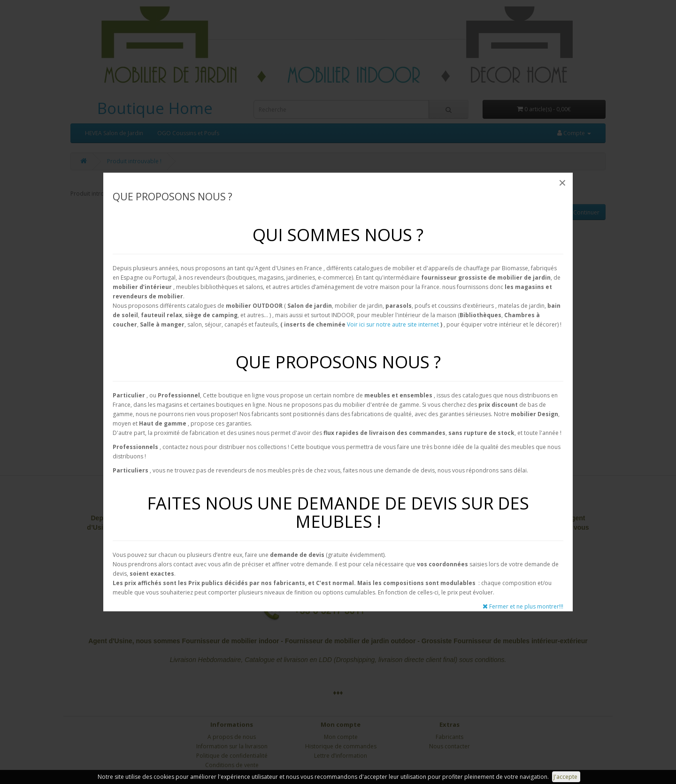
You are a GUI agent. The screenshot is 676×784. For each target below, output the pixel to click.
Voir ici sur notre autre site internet (393, 324)
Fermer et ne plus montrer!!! (523, 606)
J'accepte (566, 777)
